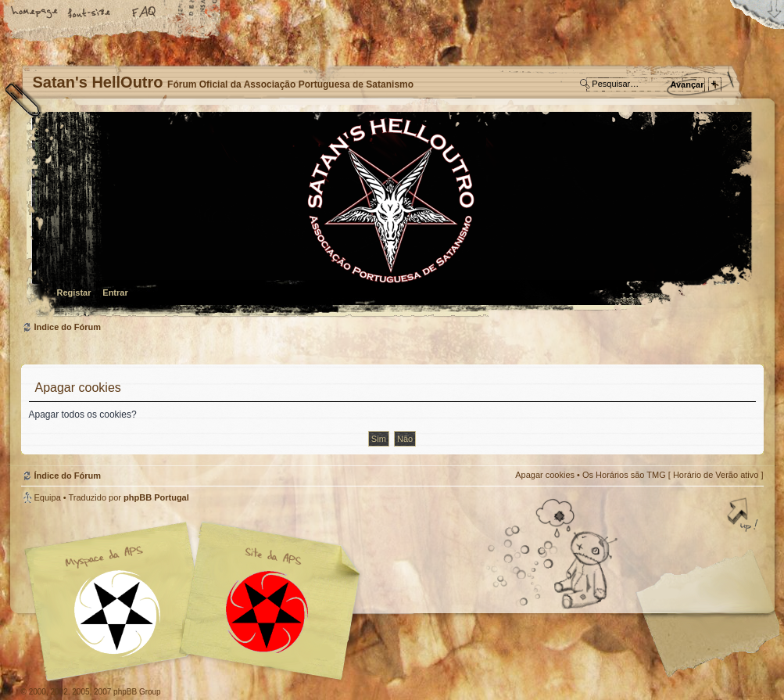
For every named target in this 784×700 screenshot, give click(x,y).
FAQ (145, 13)
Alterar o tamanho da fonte (90, 13)
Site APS (267, 612)
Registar (74, 293)
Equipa (48, 497)
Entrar (115, 293)
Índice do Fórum (390, 215)
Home (35, 13)
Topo (744, 516)
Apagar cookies (545, 475)
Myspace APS (197, 601)
